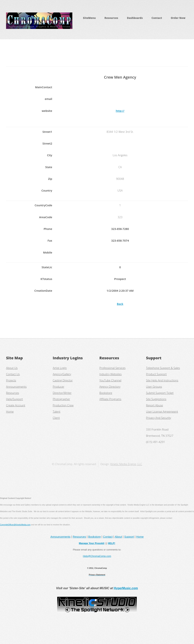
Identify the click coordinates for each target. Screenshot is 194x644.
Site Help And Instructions (162, 380)
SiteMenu (89, 18)
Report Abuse (155, 405)
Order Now (178, 18)
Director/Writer (62, 393)
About (118, 537)
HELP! (111, 543)
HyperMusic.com (126, 588)
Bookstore (106, 393)
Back (120, 304)
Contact (157, 18)
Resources (111, 18)
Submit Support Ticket (160, 393)
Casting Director (63, 380)
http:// (120, 111)
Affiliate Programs (110, 399)
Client (56, 418)
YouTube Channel (110, 380)
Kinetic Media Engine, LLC (126, 464)
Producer (58, 387)
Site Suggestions (156, 399)
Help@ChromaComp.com (97, 556)
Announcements (16, 387)
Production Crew (63, 405)
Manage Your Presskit (92, 543)
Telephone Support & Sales (163, 368)
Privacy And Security (159, 418)
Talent (56, 411)
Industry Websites (111, 374)
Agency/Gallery (62, 374)
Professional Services (113, 368)
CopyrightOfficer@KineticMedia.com (15, 525)
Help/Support (14, 399)
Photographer (61, 399)
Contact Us (13, 374)
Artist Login (60, 368)
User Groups (154, 387)
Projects (11, 380)
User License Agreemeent (162, 411)
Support (129, 537)
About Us (12, 368)
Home (10, 411)
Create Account (16, 405)
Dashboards (135, 18)
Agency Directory (110, 387)
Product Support (156, 374)
